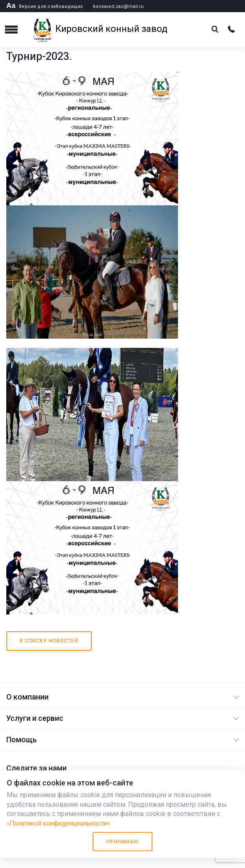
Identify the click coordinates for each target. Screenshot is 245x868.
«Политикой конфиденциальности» (62, 823)
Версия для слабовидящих (44, 6)
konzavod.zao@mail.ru (118, 6)
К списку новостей (49, 641)
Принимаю (123, 841)
